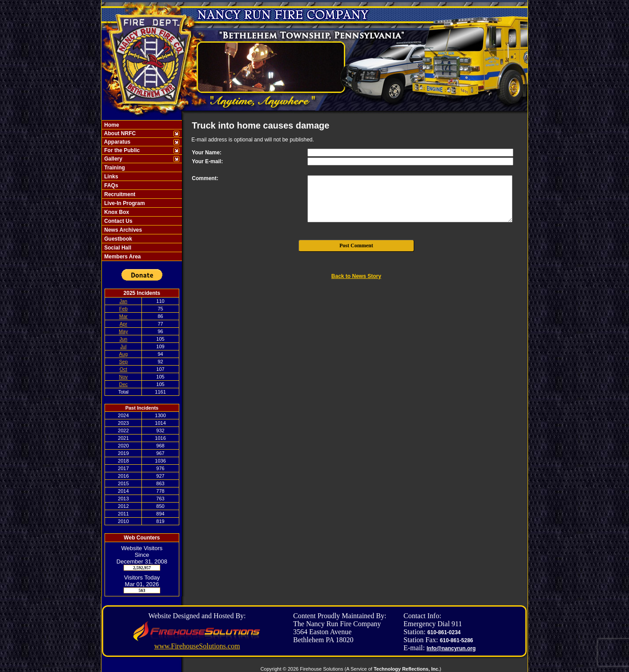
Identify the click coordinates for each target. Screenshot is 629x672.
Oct (123, 369)
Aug (124, 354)
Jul (123, 346)
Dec (124, 384)
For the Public (121, 150)
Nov (124, 377)
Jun (123, 339)
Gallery (113, 159)
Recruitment (119, 194)
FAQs (111, 185)
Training (114, 168)
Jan (123, 301)
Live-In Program (124, 203)
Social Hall (117, 248)
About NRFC (119, 133)
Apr (123, 324)
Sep (124, 362)
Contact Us (118, 221)
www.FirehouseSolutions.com (197, 646)
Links (111, 177)
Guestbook (117, 239)
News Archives (122, 230)
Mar (123, 316)
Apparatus (117, 142)
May (123, 331)
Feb (123, 309)
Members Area (122, 257)
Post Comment (356, 245)
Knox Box (116, 212)
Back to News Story (356, 276)
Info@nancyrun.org (451, 648)
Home (111, 125)
